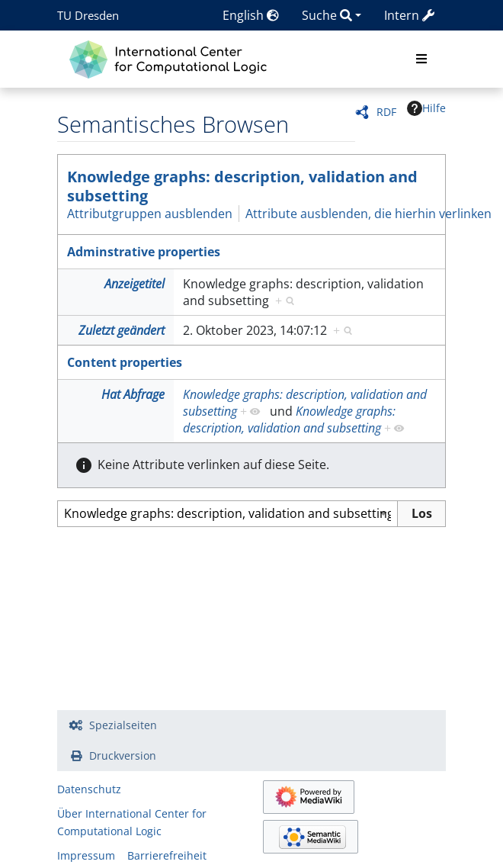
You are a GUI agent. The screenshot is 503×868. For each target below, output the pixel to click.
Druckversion (123, 755)
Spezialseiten (123, 725)
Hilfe (426, 108)
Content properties (125, 362)
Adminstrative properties (144, 252)
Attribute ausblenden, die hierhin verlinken (368, 214)
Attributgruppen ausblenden (150, 214)
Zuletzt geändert (122, 330)
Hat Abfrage (133, 394)
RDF (386, 112)
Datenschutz (89, 789)
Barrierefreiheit (167, 855)
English (251, 15)
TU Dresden (88, 15)
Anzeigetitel (135, 284)
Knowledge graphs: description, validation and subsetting (242, 186)
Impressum (86, 855)
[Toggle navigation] (421, 59)
